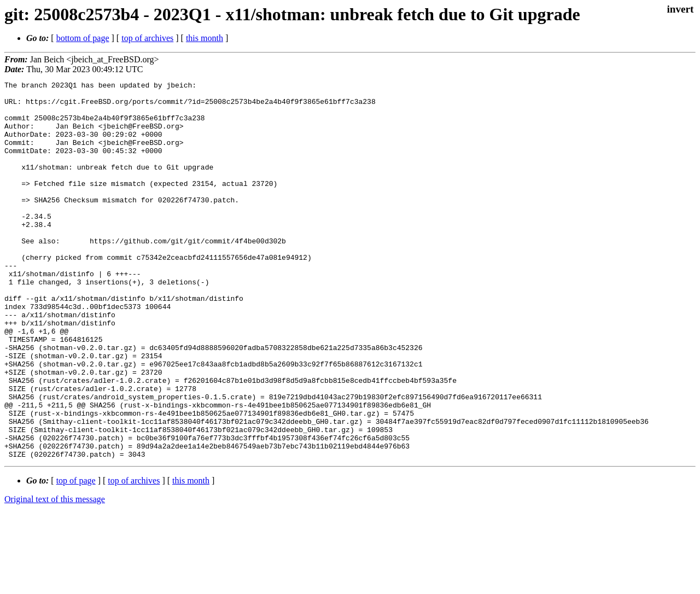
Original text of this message (55, 575)
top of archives (147, 38)
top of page (76, 556)
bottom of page (83, 38)
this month (205, 38)
